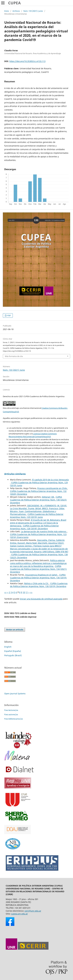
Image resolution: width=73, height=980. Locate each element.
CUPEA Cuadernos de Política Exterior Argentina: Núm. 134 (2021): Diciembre (38, 569)
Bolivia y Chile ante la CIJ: (37, 583)
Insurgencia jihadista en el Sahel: (42, 575)
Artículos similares (15, 474)
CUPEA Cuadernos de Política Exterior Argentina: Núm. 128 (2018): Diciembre (34, 527)
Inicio (7, 11)
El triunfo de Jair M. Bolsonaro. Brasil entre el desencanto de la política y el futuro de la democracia (38, 523)
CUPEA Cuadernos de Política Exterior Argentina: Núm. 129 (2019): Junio (37, 516)
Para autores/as (11, 714)
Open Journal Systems (15, 694)
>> (31, 592)
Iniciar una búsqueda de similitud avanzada (41, 599)
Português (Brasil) (13, 655)
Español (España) (13, 651)
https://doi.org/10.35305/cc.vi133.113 (27, 61)
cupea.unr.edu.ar (19, 914)
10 (24, 592)
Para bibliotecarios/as (14, 719)
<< (5, 592)
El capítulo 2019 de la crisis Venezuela (50, 480)
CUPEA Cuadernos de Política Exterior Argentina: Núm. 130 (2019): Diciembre (38, 578)
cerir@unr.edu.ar (33, 911)
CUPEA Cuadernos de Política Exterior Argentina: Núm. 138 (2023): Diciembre (38, 500)
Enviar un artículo (15, 630)
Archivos (16, 11)
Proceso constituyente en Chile (52, 488)
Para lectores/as (11, 710)
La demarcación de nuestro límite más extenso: (44, 531)
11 (27, 592)
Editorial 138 (48, 497)
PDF (9, 315)
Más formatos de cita (14, 356)
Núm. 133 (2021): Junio (33, 11)
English (8, 647)
